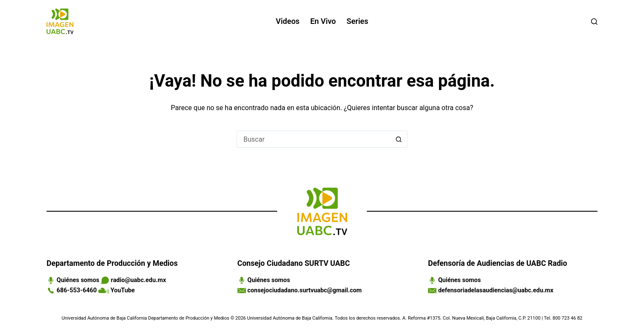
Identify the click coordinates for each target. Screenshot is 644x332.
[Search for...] (313, 139)
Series (358, 21)
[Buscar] (594, 22)
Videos (288, 21)
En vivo (323, 21)
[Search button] (399, 139)
